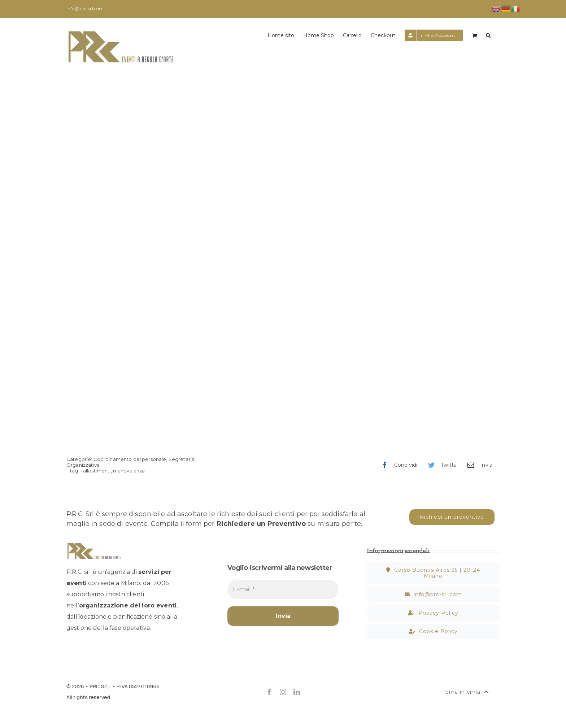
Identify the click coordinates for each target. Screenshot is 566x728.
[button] (488, 35)
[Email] (478, 465)
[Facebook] (398, 465)
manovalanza (129, 471)
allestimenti (97, 471)
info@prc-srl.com (85, 8)
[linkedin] (297, 692)
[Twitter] (441, 465)
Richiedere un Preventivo (261, 524)
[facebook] (269, 692)
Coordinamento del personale (130, 459)
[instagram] (283, 692)
